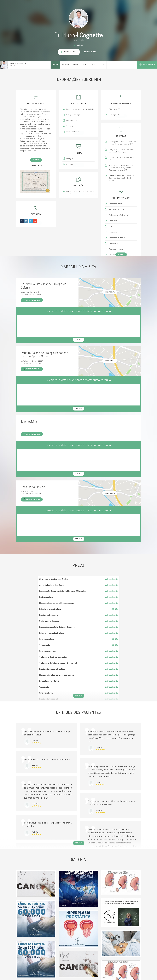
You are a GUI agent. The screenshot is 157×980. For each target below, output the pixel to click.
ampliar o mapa (110, 292)
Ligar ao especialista (32, 300)
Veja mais (36, 160)
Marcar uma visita (147, 65)
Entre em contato (90, 52)
